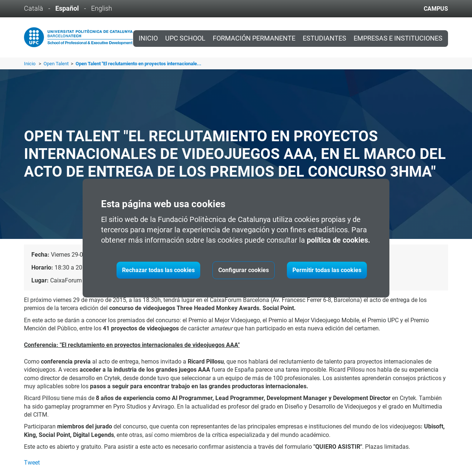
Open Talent (57, 64)
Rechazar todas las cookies (158, 270)
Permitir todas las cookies (327, 270)
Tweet (32, 463)
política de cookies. (339, 240)
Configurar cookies (244, 270)
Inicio (148, 38)
